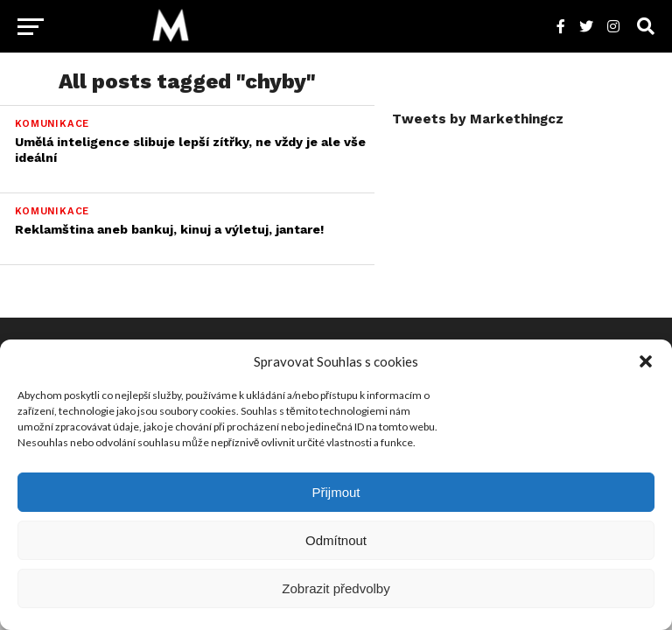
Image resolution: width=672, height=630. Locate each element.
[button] (646, 361)
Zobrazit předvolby (336, 588)
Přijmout (336, 492)
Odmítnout (336, 540)
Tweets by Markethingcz (478, 119)
